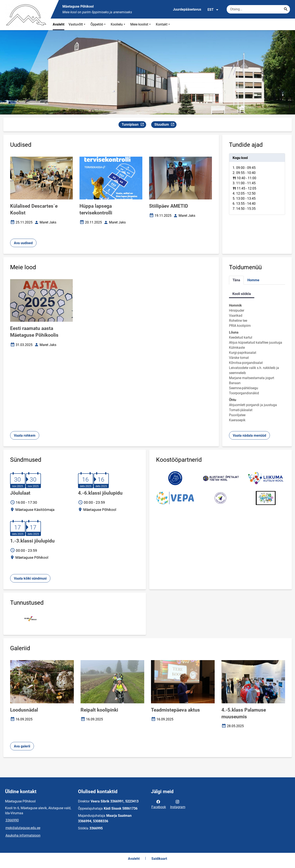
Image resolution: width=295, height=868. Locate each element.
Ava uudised (23, 243)
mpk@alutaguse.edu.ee (23, 828)
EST (213, 10)
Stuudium (165, 125)
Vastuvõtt (77, 24)
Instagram (178, 804)
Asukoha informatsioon (23, 835)
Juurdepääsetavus (187, 9)
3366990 (12, 820)
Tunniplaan (134, 125)
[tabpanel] (257, 184)
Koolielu (118, 24)
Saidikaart (159, 859)
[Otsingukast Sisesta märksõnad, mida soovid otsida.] (258, 9)
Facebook (159, 804)
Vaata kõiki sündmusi (30, 578)
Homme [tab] (253, 280)
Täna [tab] (236, 280)
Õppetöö (98, 24)
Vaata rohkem (25, 435)
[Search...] (286, 9)
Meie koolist (141, 24)
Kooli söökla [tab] (242, 294)
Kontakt (163, 24)
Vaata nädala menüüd (249, 435)
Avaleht (59, 24)
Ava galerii (22, 746)
